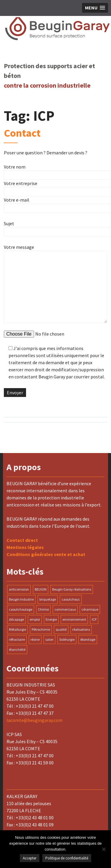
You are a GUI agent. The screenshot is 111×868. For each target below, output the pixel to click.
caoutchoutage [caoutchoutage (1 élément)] (21, 609)
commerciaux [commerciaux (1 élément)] (65, 609)
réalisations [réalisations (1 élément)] (81, 629)
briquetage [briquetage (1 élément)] (48, 599)
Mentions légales (25, 547)
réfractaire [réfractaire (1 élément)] (17, 639)
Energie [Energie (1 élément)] (51, 619)
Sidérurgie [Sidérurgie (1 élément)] (67, 639)
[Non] (104, 849)
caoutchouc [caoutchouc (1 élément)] (71, 599)
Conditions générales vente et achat (46, 554)
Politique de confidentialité (67, 858)
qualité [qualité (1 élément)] (61, 629)
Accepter (30, 858)
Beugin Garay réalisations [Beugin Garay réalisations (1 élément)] (72, 589)
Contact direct (22, 540)
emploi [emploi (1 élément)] (35, 619)
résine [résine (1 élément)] (35, 639)
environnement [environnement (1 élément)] (74, 619)
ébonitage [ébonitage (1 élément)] (88, 639)
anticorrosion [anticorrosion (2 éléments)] (19, 589)
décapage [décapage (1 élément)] (16, 619)
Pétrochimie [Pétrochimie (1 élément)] (41, 629)
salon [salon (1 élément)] (49, 639)
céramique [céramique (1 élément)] (90, 609)
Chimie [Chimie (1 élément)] (43, 609)
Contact (22, 133)
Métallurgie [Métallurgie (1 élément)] (17, 629)
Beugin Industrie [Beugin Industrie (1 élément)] (21, 599)
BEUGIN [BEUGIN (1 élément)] (41, 589)
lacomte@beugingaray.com (34, 720)
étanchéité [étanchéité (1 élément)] (17, 649)
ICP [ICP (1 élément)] (94, 619)
